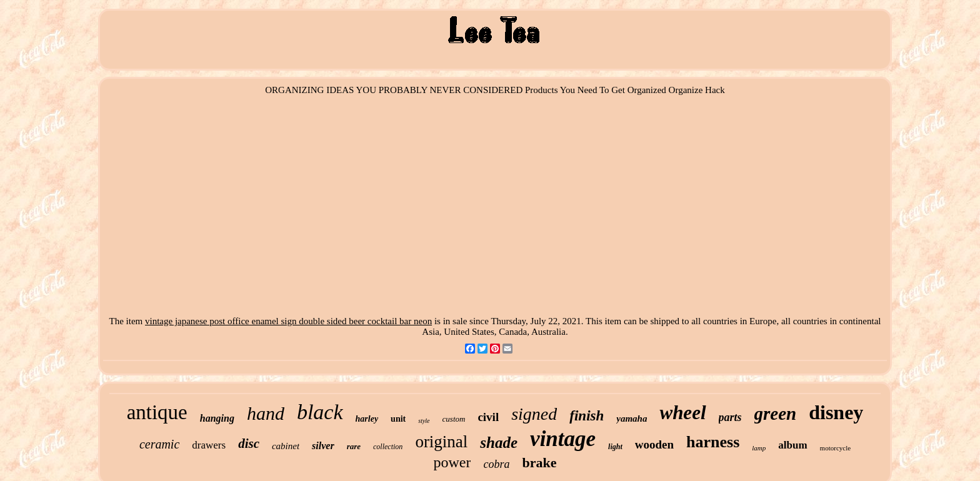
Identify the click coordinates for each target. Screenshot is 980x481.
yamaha (632, 419)
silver (323, 446)
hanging (217, 418)
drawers (209, 445)
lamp (759, 448)
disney (836, 412)
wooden (654, 444)
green (776, 414)
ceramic (159, 444)
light (615, 447)
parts (730, 417)
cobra (496, 464)
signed (534, 414)
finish (587, 416)
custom (454, 419)
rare (354, 446)
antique (157, 412)
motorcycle (835, 448)
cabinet (286, 446)
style (424, 421)
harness (713, 442)
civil (488, 417)
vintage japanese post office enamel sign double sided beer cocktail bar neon (288, 321)
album (792, 445)
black (320, 412)
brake (539, 463)
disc (249, 444)
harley (367, 419)
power (452, 462)
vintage (563, 439)
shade (499, 443)
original (441, 442)
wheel (682, 413)
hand (266, 413)
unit (398, 419)
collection (388, 447)
